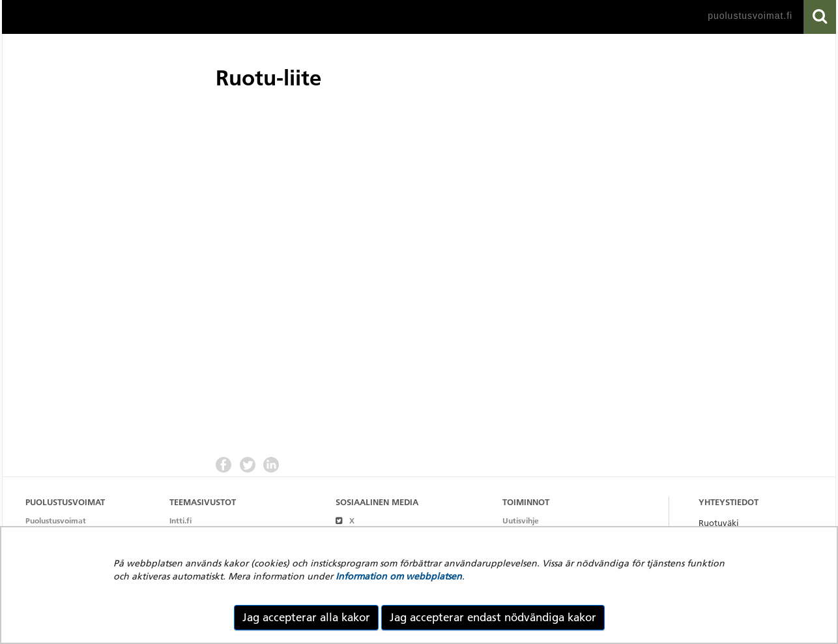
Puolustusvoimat (56, 520)
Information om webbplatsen (399, 576)
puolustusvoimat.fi (750, 16)
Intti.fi (181, 520)
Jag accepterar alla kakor (306, 617)
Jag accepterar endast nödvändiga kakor (493, 617)
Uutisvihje (521, 520)
